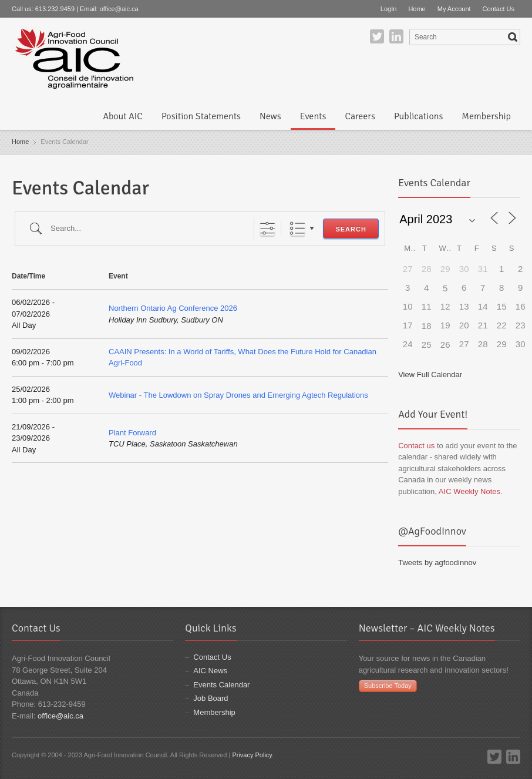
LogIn (389, 9)
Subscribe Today (388, 686)
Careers (360, 116)
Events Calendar (221, 685)
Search (351, 229)
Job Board (211, 698)
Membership (486, 116)
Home (417, 9)
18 (427, 326)
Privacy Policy (252, 755)
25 (427, 345)
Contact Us (499, 9)
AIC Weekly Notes (469, 491)
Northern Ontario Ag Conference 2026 (173, 308)
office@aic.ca (119, 9)
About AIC (123, 116)
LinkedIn (396, 36)
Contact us (416, 446)
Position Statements (201, 116)
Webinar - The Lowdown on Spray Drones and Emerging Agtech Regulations (238, 395)
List (297, 228)
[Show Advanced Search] (267, 228)
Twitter (377, 36)
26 (445, 345)
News (270, 116)
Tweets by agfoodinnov (437, 563)
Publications (418, 116)
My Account (454, 9)
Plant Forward (132, 433)
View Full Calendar (430, 375)
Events (313, 116)
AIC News (210, 671)
